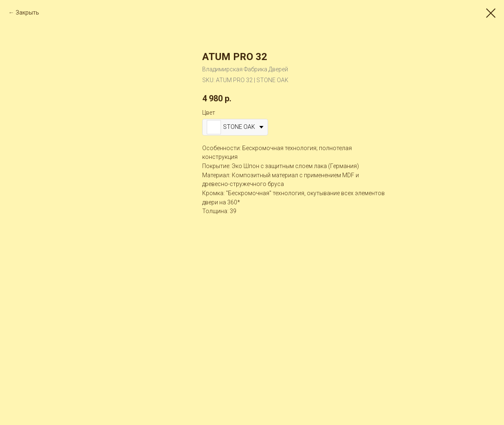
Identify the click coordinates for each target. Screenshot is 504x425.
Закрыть (28, 13)
